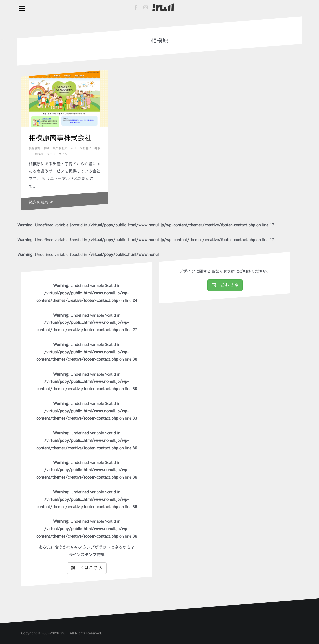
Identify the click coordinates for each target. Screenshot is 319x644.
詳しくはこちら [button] (87, 568)
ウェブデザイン (57, 154)
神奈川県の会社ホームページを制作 (68, 148)
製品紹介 (35, 148)
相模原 (39, 154)
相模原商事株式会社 (60, 138)
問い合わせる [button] (225, 285)
